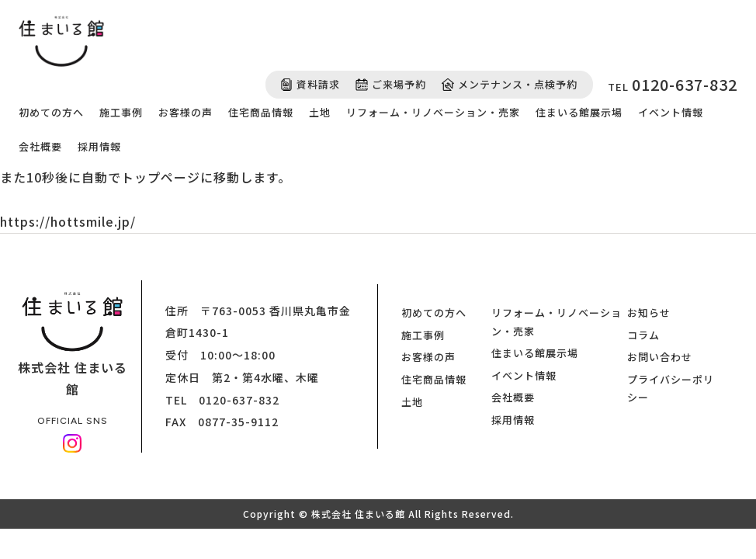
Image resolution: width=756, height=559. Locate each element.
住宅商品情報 (261, 112)
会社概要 (40, 146)
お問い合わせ (660, 357)
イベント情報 (671, 112)
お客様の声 (186, 112)
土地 (320, 112)
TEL (673, 84)
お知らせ (649, 312)
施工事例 (121, 112)
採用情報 (99, 146)
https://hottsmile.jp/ (68, 221)
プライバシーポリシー (671, 388)
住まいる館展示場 (579, 112)
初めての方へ (51, 112)
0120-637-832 (239, 400)
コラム (643, 335)
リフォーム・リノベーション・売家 (433, 112)
